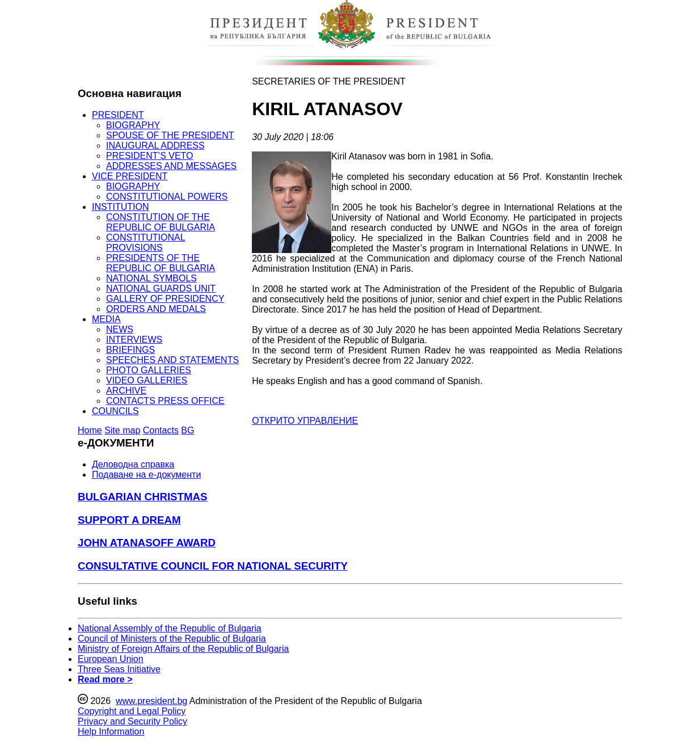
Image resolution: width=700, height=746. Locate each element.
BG (187, 430)
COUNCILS (115, 411)
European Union (111, 659)
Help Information (111, 732)
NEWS (120, 329)
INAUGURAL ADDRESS (155, 146)
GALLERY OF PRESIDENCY (165, 299)
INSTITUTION (120, 207)
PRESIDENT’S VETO (150, 156)
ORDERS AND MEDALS (156, 309)
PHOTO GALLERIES (149, 370)
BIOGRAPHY (133, 125)
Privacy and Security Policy (132, 721)
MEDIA (106, 319)
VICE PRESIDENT (130, 176)
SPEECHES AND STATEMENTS (172, 360)
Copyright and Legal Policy (132, 711)
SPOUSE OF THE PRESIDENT (170, 135)
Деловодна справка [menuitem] (133, 464)
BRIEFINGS (130, 350)
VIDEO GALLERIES (147, 380)
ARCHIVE (126, 391)
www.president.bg (151, 701)
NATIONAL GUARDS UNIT (161, 288)
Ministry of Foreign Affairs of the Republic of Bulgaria (183, 649)
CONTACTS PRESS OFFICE (165, 401)
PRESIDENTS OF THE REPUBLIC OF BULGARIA (161, 263)
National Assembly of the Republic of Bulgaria (170, 628)
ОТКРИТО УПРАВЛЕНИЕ (305, 421)
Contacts (161, 430)
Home (90, 430)
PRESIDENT (118, 115)
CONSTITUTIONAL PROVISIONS (146, 243)
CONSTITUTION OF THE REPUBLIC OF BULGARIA (161, 222)
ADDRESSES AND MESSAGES (171, 166)
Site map (122, 430)
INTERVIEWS (134, 340)
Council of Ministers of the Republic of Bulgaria (172, 638)
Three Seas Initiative (119, 669)
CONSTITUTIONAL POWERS (167, 197)
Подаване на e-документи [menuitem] (146, 475)
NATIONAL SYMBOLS (151, 278)
